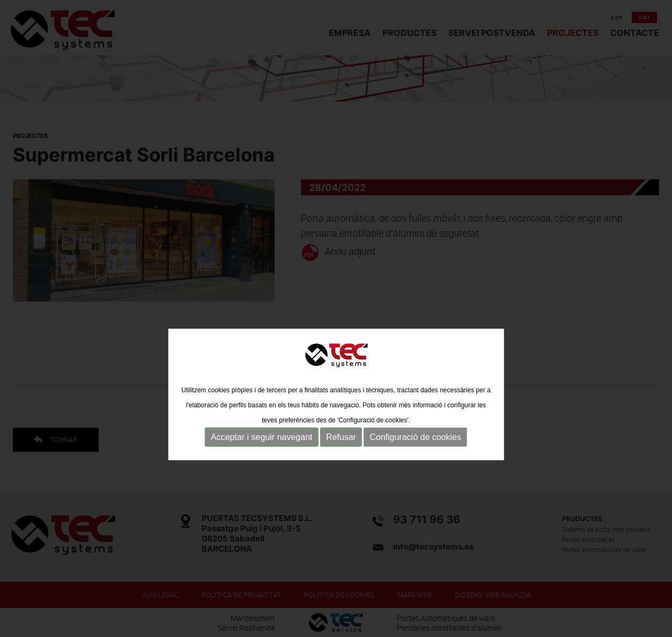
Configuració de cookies (415, 464)
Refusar (341, 464)
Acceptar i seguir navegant (261, 464)
